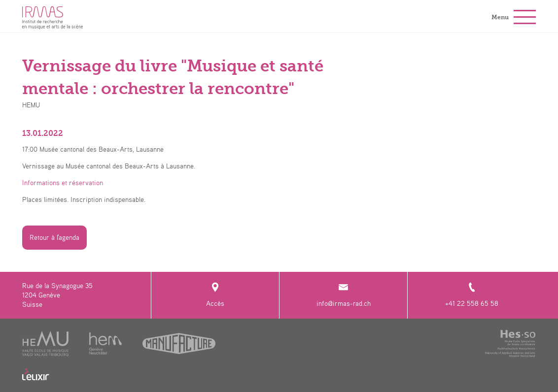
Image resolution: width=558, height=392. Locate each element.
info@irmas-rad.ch (344, 295)
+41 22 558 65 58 (472, 295)
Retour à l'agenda (54, 237)
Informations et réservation (63, 183)
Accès (215, 295)
